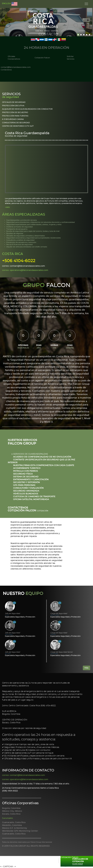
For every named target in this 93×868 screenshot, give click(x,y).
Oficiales (14, 58)
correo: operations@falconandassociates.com (25, 270)
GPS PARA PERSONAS (25, 485)
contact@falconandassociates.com (16, 69)
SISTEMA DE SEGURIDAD (26, 477)
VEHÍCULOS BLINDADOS (26, 494)
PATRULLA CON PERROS (26, 471)
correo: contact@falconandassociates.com (24, 266)
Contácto (48, 34)
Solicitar (71, 58)
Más (86, 668)
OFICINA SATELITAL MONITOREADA (31, 499)
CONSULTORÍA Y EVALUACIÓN (29, 488)
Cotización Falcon (42, 58)
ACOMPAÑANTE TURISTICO (27, 468)
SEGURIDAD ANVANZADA (26, 491)
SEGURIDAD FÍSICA (23, 474)
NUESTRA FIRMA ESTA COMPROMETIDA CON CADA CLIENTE (44, 465)
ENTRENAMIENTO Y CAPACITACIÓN (31, 480)
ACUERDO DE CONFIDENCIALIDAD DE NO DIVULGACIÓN (42, 457)
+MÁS (7, 207)
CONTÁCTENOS (18, 508)
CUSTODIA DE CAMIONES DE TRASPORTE (34, 497)
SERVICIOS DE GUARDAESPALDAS (31, 454)
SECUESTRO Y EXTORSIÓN (27, 482)
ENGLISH (10, 4)
